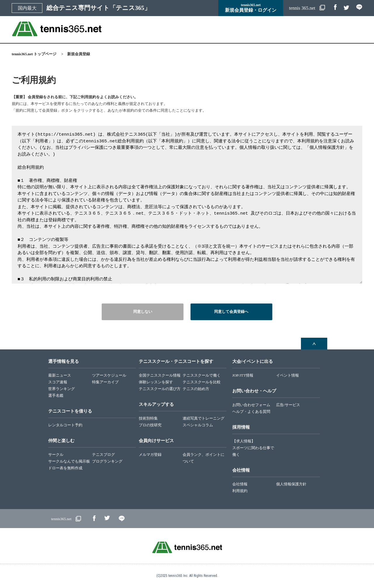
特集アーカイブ (105, 382)
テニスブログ (103, 455)
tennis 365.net (303, 8)
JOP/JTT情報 (243, 375)
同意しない (143, 312)
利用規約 (240, 491)
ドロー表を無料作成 (65, 468)
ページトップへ (314, 344)
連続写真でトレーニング (204, 418)
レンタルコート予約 (65, 425)
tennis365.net (61, 519)
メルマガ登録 (150, 455)
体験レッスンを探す (156, 382)
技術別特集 (148, 418)
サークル (56, 455)
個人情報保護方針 (291, 484)
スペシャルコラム (198, 425)
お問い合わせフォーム (251, 405)
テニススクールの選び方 (160, 389)
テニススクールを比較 (202, 382)
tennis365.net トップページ (34, 54)
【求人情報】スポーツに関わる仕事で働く (253, 448)
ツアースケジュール (109, 375)
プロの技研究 (150, 425)
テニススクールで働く (202, 375)
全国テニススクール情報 (160, 375)
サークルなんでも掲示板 (69, 461)
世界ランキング (62, 389)
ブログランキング (107, 461)
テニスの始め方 (196, 389)
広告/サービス (288, 405)
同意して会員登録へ (231, 312)
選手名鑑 (56, 396)
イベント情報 (288, 375)
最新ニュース (60, 375)
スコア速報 (58, 382)
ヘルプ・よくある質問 (251, 412)
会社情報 (240, 484)
